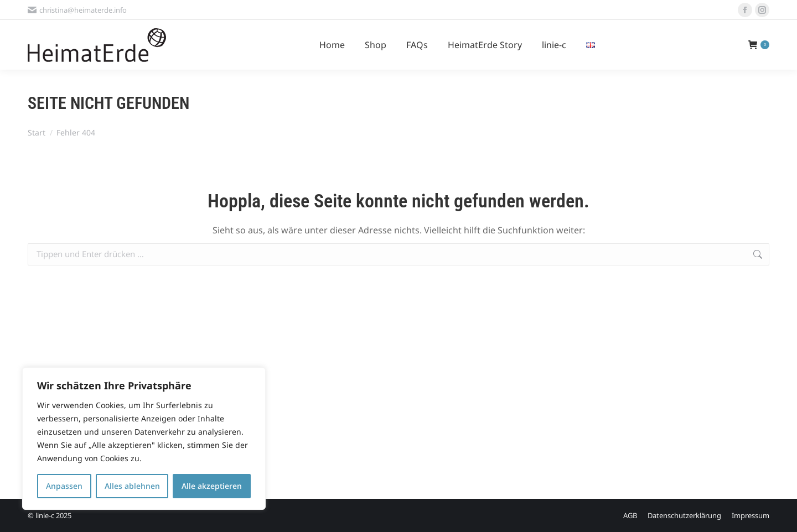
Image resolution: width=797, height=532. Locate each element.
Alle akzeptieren (212, 486)
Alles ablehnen (132, 486)
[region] (144, 439)
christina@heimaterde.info (77, 10)
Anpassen (64, 486)
